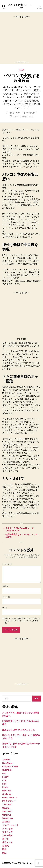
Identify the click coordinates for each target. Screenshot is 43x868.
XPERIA (6, 822)
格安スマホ (7, 842)
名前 (5, 586)
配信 (4, 849)
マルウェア (7, 832)
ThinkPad (7, 805)
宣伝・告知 (7, 836)
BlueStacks (8, 763)
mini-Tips (7, 791)
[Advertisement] (21, 39)
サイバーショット (10, 825)
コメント (7, 564)
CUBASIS (7, 770)
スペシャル (7, 829)
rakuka (18, 113)
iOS (4, 780)
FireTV (5, 777)
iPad (4, 784)
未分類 (22, 70)
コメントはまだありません (23, 116)
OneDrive (7, 794)
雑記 (4, 853)
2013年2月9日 (31, 113)
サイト (5, 608)
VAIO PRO (7, 811)
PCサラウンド (9, 801)
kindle (5, 787)
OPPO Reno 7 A (10, 798)
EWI (4, 773)
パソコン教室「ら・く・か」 (21, 6)
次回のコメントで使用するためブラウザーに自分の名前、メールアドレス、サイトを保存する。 (22, 621)
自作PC (6, 846)
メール (6, 597)
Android (6, 760)
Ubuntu (6, 808)
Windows (7, 815)
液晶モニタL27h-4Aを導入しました (18, 730)
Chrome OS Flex (10, 767)
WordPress (8, 818)
